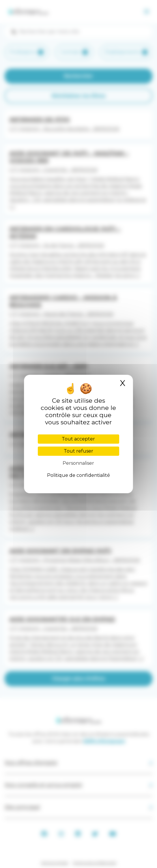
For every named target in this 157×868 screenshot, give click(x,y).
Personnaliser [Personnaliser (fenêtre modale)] (78, 463)
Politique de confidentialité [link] (78, 475)
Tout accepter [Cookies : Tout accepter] (78, 439)
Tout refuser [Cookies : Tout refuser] (78, 451)
